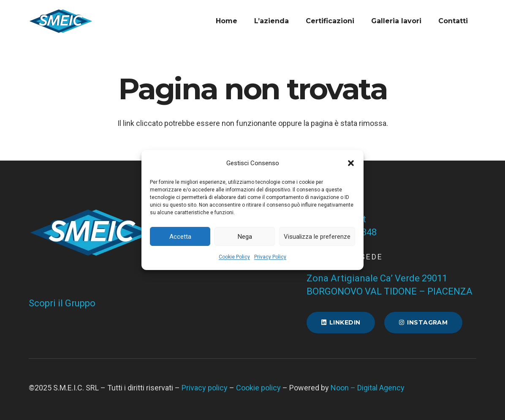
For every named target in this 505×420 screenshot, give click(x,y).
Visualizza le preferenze (317, 237)
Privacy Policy (270, 257)
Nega (245, 237)
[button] (351, 163)
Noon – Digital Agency (368, 388)
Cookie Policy (234, 257)
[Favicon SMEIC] (61, 21)
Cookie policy (258, 388)
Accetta (180, 237)
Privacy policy (205, 388)
